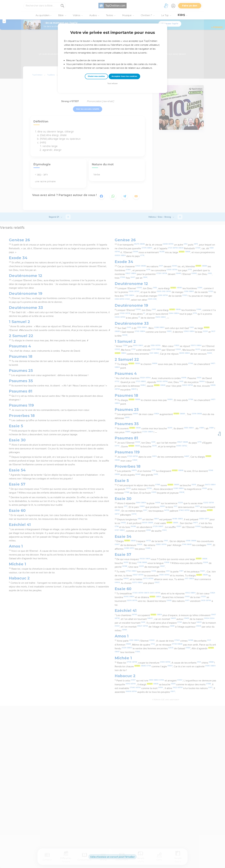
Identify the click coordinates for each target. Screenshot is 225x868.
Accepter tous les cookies (124, 76)
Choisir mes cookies (96, 76)
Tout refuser (112, 84)
